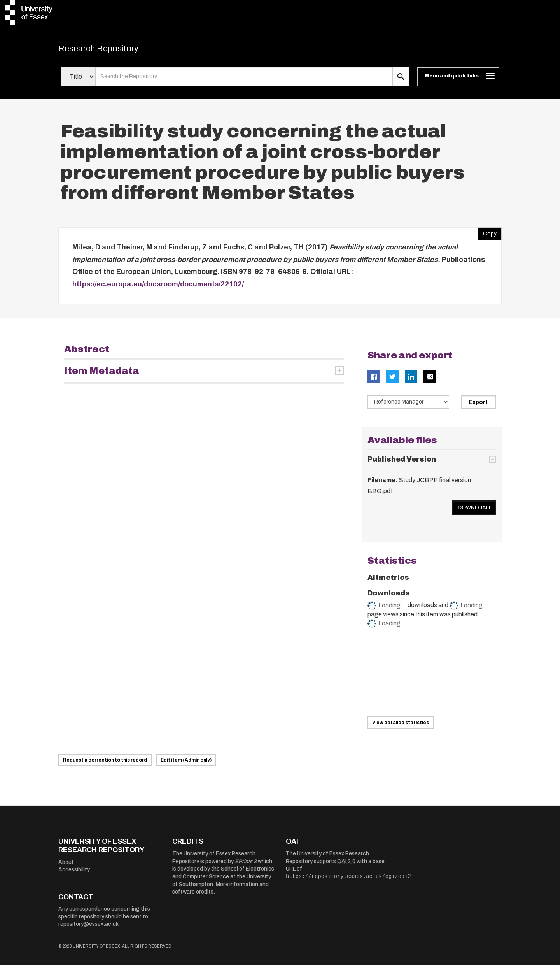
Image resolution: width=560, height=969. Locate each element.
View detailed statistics (401, 727)
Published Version (402, 463)
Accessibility (74, 874)
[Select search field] (78, 81)
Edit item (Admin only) (186, 764)
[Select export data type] (408, 406)
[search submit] (401, 81)
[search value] (244, 81)
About (66, 866)
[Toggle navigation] (458, 81)
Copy (487, 236)
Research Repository (113, 51)
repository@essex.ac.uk (88, 928)
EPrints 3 (246, 865)
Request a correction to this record (105, 764)
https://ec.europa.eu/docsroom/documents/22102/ (158, 288)
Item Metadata (102, 375)
